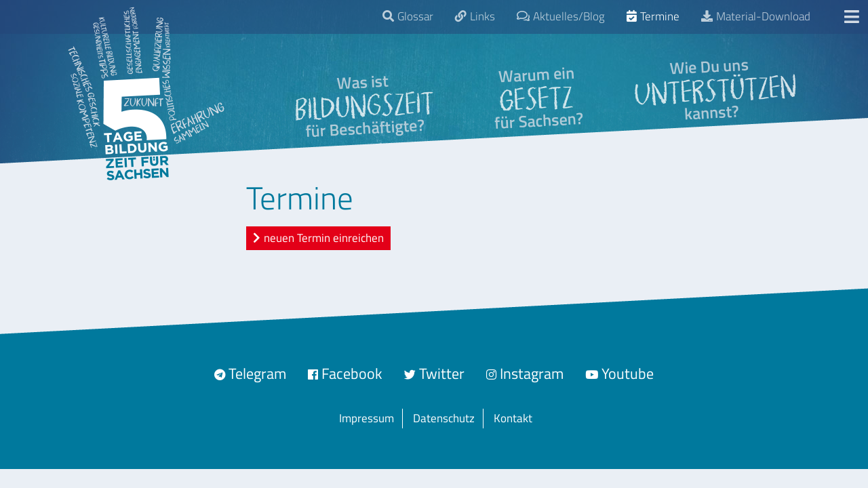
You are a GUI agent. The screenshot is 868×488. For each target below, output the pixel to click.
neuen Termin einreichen (324, 238)
